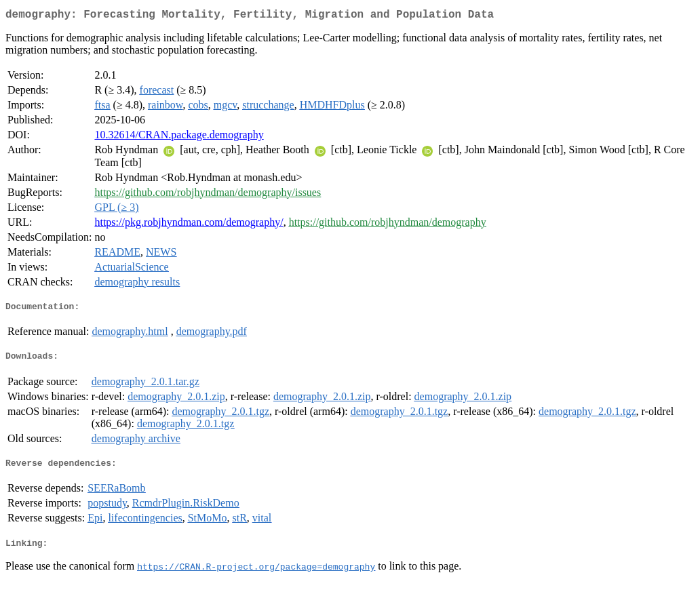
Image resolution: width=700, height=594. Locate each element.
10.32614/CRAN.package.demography (179, 137)
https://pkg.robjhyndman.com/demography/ (189, 225)
